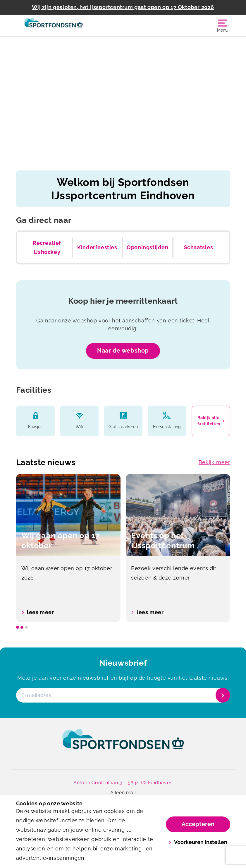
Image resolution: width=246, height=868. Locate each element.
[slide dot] (18, 627)
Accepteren (198, 824)
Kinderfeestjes (97, 247)
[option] (68, 548)
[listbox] (123, 548)
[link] (123, 744)
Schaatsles (199, 247)
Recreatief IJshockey (47, 248)
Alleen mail (123, 793)
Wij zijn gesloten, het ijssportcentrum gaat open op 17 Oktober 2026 (123, 7)
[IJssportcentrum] (70, 25)
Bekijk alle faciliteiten (211, 421)
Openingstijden (147, 247)
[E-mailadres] (123, 695)
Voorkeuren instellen (198, 842)
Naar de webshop (123, 351)
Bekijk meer (214, 462)
